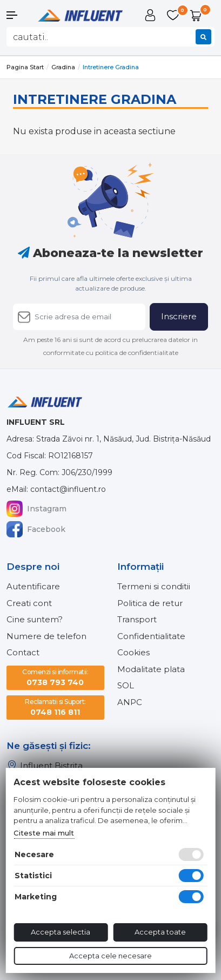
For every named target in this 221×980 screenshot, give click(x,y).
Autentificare (33, 586)
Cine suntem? (35, 619)
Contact (23, 652)
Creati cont (29, 603)
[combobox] (110, 37)
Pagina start (25, 67)
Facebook (36, 529)
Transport (137, 619)
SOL (126, 685)
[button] (18, 15)
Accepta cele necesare (110, 956)
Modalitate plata (151, 669)
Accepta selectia (61, 932)
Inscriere (179, 316)
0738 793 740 (55, 677)
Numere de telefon (46, 636)
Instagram (36, 509)
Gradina (63, 67)
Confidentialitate (151, 636)
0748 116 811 (55, 707)
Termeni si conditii (154, 586)
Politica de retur (150, 603)
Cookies (133, 652)
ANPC (130, 702)
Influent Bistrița (45, 766)
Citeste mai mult (44, 833)
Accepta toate (160, 932)
